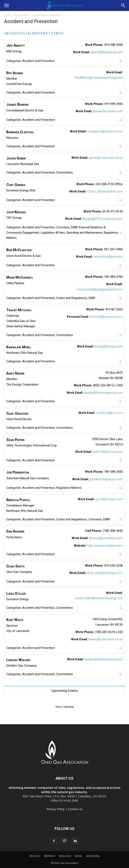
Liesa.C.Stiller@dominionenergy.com (99, 598)
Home (8, 15)
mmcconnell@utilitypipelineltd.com (100, 289)
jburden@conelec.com (108, 111)
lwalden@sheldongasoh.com (104, 659)
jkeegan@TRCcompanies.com (103, 219)
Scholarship (93, 856)
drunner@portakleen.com (106, 538)
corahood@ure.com (109, 413)
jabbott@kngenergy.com (107, 52)
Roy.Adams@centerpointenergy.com (98, 78)
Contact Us (75, 809)
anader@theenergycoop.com (103, 393)
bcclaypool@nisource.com (105, 131)
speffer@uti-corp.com (108, 452)
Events (78, 856)
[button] (6, 5)
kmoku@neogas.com (109, 346)
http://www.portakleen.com (105, 546)
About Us (35, 856)
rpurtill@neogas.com (109, 499)
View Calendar (65, 707)
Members (50, 856)
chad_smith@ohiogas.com (105, 573)
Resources (65, 856)
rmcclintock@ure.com (108, 257)
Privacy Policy (56, 809)
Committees (22, 15)
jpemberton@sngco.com (106, 479)
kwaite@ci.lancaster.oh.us (106, 639)
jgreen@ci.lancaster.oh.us (106, 158)
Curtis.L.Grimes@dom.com (105, 191)
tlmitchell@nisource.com (106, 317)
